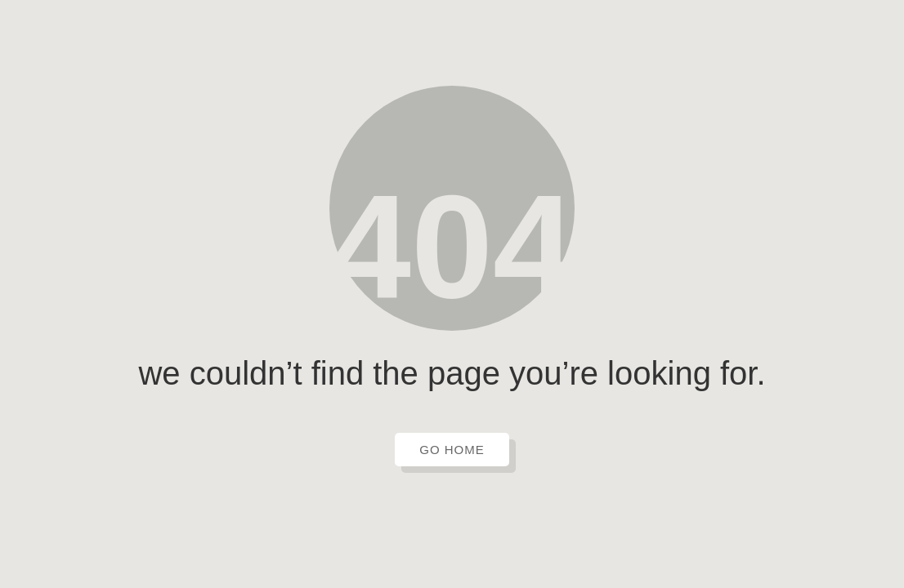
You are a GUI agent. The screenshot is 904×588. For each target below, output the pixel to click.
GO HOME (452, 450)
